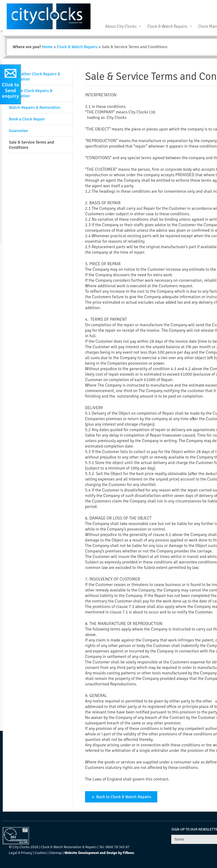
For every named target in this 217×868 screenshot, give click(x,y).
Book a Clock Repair (27, 119)
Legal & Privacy (20, 853)
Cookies (41, 853)
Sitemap (56, 853)
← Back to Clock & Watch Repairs (121, 797)
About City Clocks (121, 26)
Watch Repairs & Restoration (35, 107)
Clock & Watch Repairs (167, 26)
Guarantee (18, 131)
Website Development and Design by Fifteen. (100, 853)
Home (47, 47)
